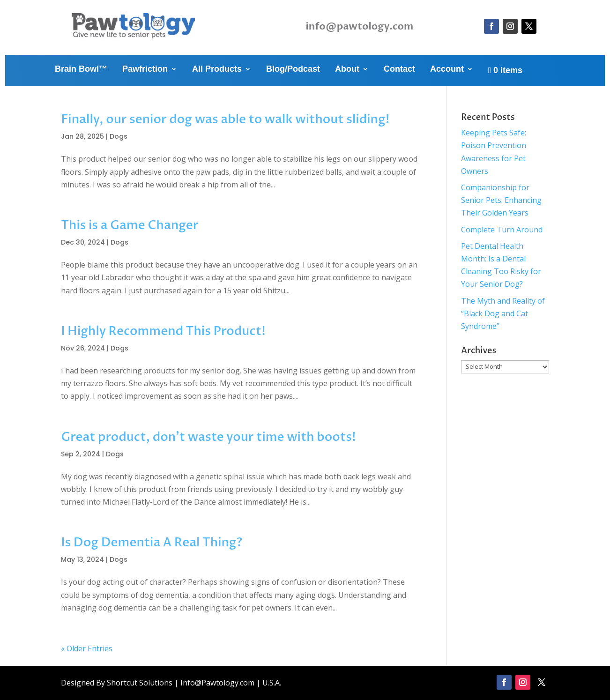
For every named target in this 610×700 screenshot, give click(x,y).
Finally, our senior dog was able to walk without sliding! (225, 119)
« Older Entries (87, 648)
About (347, 70)
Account (447, 70)
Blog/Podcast (293, 70)
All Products (217, 70)
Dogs (119, 136)
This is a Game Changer (130, 225)
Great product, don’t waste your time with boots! (208, 437)
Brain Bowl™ (81, 70)
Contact (399, 70)
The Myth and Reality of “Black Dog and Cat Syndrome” (503, 313)
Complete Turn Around (502, 230)
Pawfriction (145, 70)
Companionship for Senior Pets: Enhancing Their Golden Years (501, 200)
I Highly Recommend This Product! (163, 331)
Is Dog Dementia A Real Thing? (152, 543)
